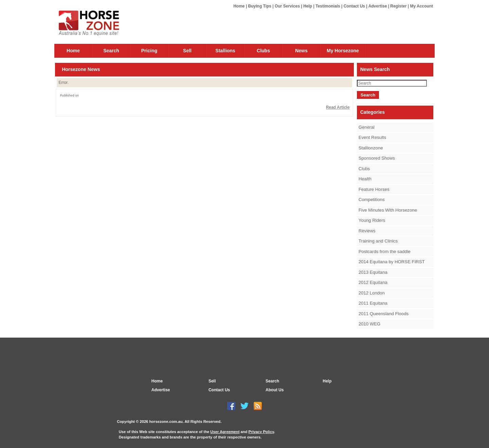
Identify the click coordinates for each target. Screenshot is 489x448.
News (301, 51)
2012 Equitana (373, 282)
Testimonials (328, 6)
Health (365, 179)
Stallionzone (371, 148)
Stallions (225, 51)
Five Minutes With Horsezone (388, 210)
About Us (275, 390)
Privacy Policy (261, 432)
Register (398, 6)
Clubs (263, 51)
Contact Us (354, 6)
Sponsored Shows (377, 158)
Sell (187, 51)
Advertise (378, 6)
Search (111, 51)
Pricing (149, 51)
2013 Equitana (373, 272)
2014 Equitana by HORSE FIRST (392, 262)
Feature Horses (374, 189)
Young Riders (372, 220)
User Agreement (225, 432)
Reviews (367, 231)
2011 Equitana (373, 303)
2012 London (372, 293)
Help (308, 6)
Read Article (338, 107)
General (367, 127)
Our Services (287, 6)
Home (239, 6)
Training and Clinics (378, 241)
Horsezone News (81, 69)
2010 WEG (370, 324)
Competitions (372, 200)
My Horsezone (343, 51)
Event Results (372, 137)
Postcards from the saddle (385, 252)
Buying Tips (260, 6)
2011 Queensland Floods (384, 314)
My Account (421, 6)
